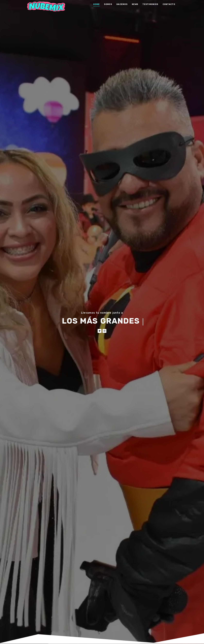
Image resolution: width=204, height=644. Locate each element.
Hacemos (122, 4)
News (135, 4)
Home (96, 4)
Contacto (169, 4)
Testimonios (150, 4)
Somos (108, 4)
